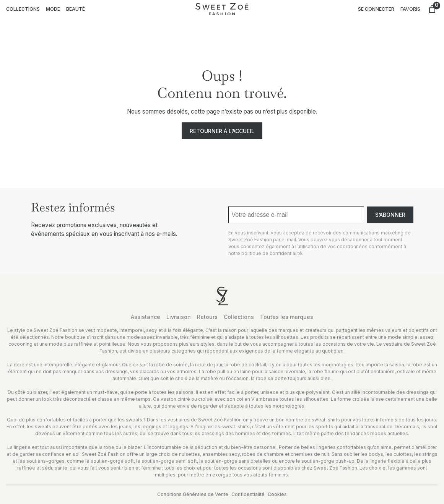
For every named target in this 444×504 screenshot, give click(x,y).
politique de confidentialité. (272, 253)
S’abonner (390, 215)
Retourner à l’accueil (222, 131)
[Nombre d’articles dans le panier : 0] (432, 9)
